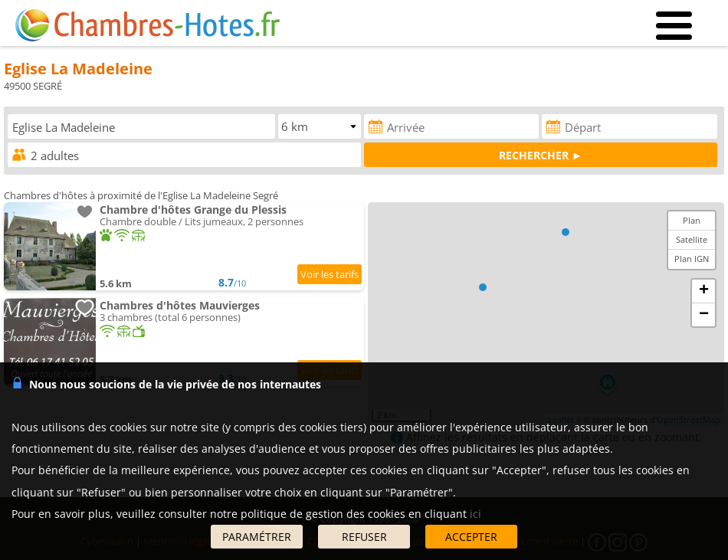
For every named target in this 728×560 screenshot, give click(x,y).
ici (475, 514)
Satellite (692, 239)
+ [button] (704, 291)
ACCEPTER (471, 537)
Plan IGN (692, 259)
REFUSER (364, 537)
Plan (692, 220)
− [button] (704, 315)
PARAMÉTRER (257, 537)
